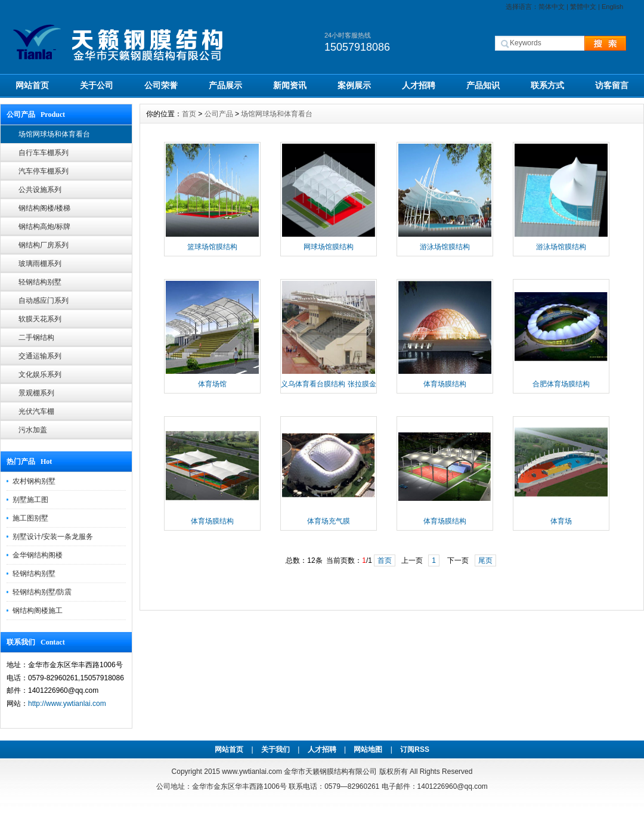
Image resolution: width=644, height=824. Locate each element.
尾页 (485, 560)
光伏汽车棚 (36, 411)
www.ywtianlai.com (252, 772)
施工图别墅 (30, 518)
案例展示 (354, 85)
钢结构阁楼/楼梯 (44, 208)
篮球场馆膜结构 (212, 247)
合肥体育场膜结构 (561, 384)
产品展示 (225, 85)
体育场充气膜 (329, 521)
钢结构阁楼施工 (38, 611)
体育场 (561, 521)
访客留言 (612, 85)
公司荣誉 (161, 85)
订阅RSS (415, 749)
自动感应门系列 (44, 301)
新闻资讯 (290, 85)
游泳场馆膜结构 (445, 247)
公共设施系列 (40, 190)
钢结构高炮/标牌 (44, 227)
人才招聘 (419, 85)
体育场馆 (212, 384)
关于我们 (275, 749)
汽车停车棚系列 (44, 171)
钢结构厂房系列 (44, 245)
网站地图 (368, 749)
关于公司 (97, 85)
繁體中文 (583, 7)
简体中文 (552, 7)
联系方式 (547, 85)
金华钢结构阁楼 (38, 555)
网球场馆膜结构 (329, 247)
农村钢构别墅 (34, 481)
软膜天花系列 (40, 319)
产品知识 (483, 85)
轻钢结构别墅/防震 (42, 592)
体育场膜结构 (445, 384)
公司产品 (219, 114)
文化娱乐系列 (40, 374)
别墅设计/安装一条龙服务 (53, 537)
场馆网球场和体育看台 (54, 134)
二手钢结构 (36, 337)
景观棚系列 (36, 393)
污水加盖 (33, 430)
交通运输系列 (40, 356)
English (612, 7)
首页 (189, 114)
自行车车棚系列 (44, 153)
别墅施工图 (30, 500)
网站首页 (32, 85)
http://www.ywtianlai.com (67, 704)
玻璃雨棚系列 (40, 264)
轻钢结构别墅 (40, 282)
